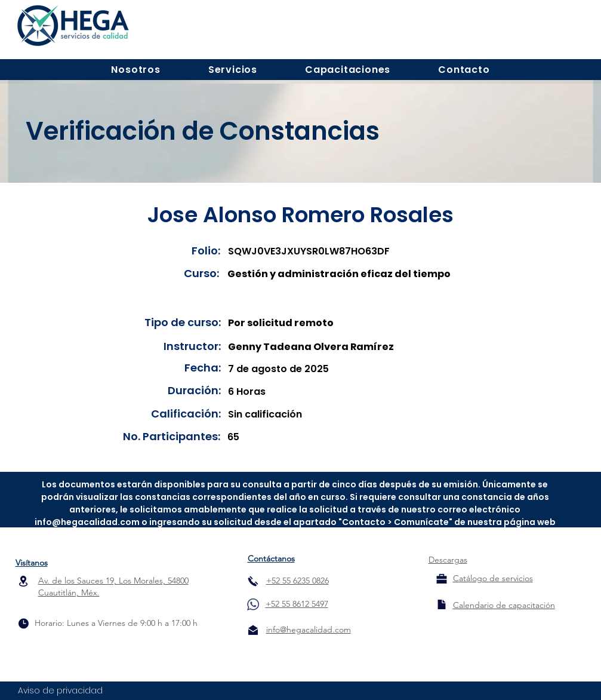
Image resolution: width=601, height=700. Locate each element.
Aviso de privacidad (60, 690)
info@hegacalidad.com (87, 522)
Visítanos (32, 563)
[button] (135, 70)
